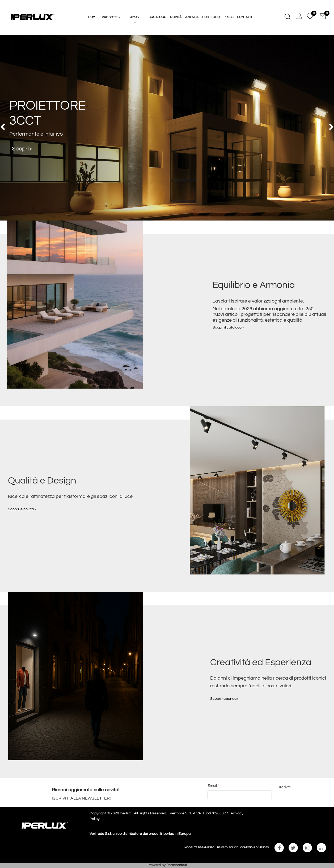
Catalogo (158, 17)
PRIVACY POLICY (227, 848)
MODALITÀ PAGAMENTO (199, 848)
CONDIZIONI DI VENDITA (255, 848)
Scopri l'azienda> (224, 699)
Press (228, 17)
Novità (176, 17)
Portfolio (211, 17)
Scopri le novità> (22, 509)
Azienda (192, 17)
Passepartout (177, 865)
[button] (111, 7)
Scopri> (22, 149)
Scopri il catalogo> (228, 327)
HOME (93, 17)
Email (213, 786)
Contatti (244, 17)
